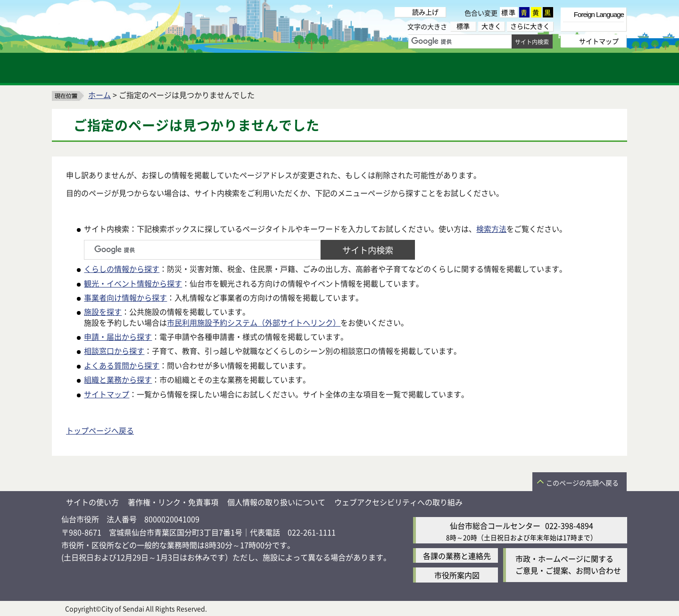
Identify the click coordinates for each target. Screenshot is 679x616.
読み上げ (425, 12)
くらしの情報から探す (122, 269)
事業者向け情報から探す (125, 297)
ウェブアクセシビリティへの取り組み (398, 502)
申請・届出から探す (118, 337)
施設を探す (103, 312)
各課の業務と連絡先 (457, 556)
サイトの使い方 (92, 502)
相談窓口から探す (114, 351)
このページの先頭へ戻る (582, 483)
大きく (491, 26)
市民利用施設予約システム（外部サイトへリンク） (254, 322)
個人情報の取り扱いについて (276, 502)
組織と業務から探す (118, 379)
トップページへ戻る (100, 430)
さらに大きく (530, 26)
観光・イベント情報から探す (133, 283)
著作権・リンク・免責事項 (173, 502)
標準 (509, 12)
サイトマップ (107, 394)
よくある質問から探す (122, 365)
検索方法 (491, 229)
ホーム (99, 95)
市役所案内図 (457, 575)
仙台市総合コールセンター (495, 526)
